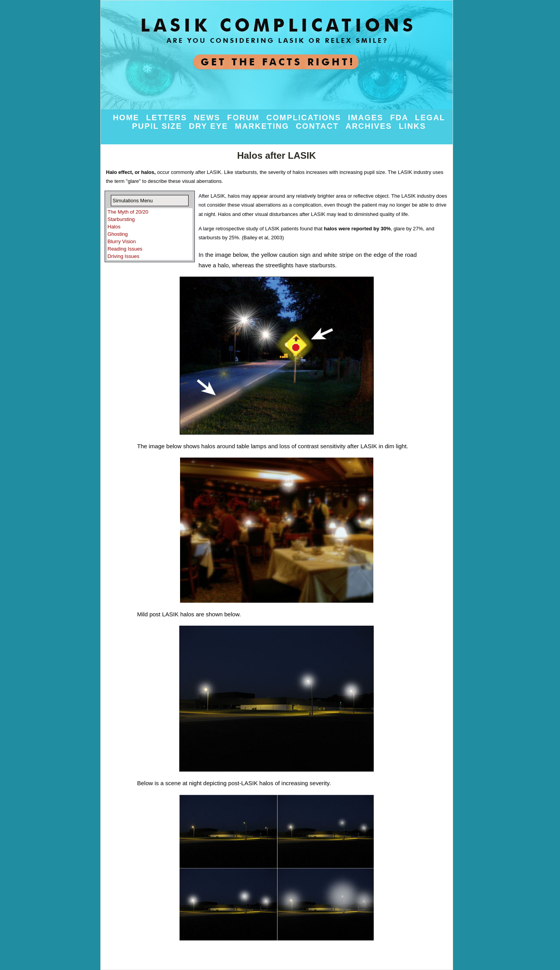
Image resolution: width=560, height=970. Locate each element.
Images (367, 118)
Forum (245, 118)
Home (128, 118)
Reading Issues (125, 249)
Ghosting (118, 234)
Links (412, 126)
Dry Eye (210, 126)
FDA (401, 118)
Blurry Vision (122, 241)
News (208, 118)
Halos (114, 227)
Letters (168, 118)
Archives (370, 126)
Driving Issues (124, 256)
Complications (305, 118)
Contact (319, 126)
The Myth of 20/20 (128, 212)
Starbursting (121, 219)
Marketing (263, 126)
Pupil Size (159, 126)
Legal (430, 118)
